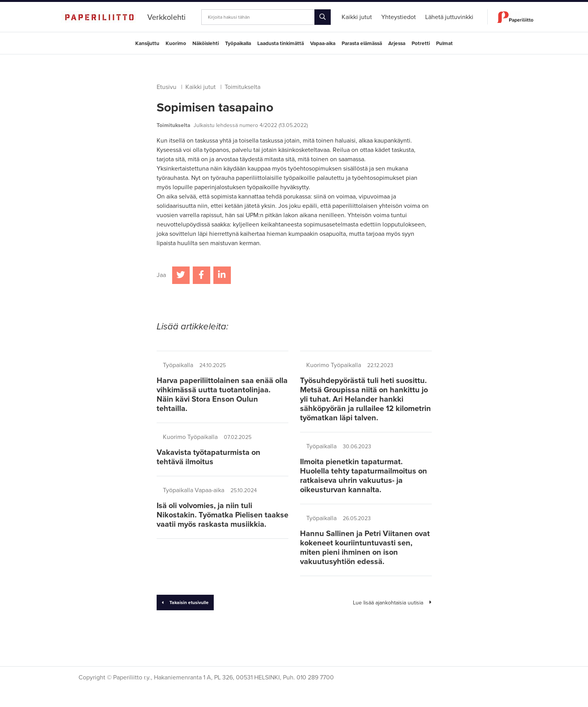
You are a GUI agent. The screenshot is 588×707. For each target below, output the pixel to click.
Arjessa (397, 44)
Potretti (421, 44)
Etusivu (167, 87)
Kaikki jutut (201, 87)
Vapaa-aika (323, 44)
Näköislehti (206, 44)
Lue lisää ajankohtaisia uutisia (392, 603)
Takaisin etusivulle (185, 603)
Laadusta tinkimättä (281, 44)
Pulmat (444, 44)
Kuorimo (176, 44)
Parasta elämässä (362, 44)
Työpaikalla (238, 44)
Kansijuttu (147, 44)
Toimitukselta (243, 87)
